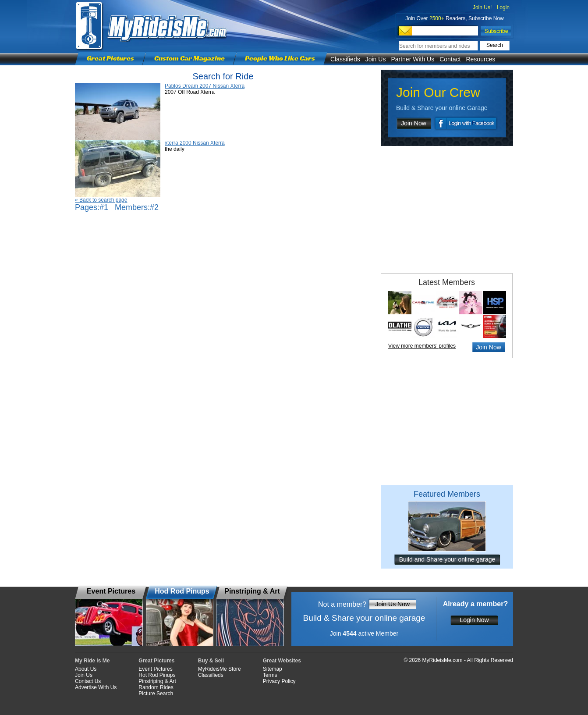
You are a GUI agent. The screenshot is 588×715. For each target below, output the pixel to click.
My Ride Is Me (92, 661)
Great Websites (282, 661)
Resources (480, 59)
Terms (270, 675)
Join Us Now (392, 604)
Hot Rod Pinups (157, 675)
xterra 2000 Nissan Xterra (195, 143)
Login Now (474, 620)
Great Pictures (110, 58)
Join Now (414, 123)
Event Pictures (155, 669)
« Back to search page (101, 200)
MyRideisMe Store (220, 669)
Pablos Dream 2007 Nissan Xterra (205, 86)
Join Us (376, 59)
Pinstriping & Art (157, 681)
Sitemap (273, 669)
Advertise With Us (96, 687)
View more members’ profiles (422, 346)
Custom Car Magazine (190, 58)
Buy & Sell (211, 661)
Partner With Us (413, 59)
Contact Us (88, 681)
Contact (450, 59)
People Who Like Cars (280, 58)
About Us (86, 669)
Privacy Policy (279, 681)
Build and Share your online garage (447, 559)
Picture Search (156, 694)
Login (503, 7)
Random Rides (156, 687)
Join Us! (482, 7)
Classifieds (345, 59)
